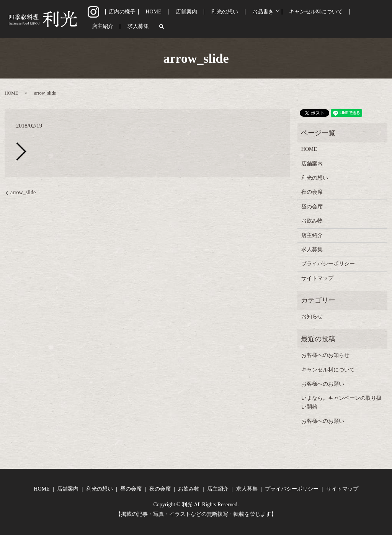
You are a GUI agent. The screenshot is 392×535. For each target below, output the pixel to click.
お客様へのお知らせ (325, 355)
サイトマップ (317, 278)
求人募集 (358, 19)
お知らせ (312, 317)
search (378, 19)
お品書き (239, 19)
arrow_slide (23, 192)
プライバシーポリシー (328, 264)
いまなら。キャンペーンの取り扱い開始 (341, 402)
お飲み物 (312, 221)
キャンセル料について (288, 19)
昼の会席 (312, 207)
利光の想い (209, 19)
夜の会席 (312, 192)
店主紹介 (331, 19)
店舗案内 (179, 19)
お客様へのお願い (323, 384)
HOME (154, 19)
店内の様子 (127, 19)
